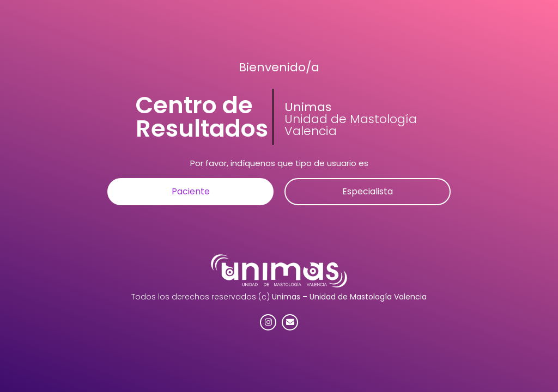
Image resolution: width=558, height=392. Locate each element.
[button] (190, 192)
